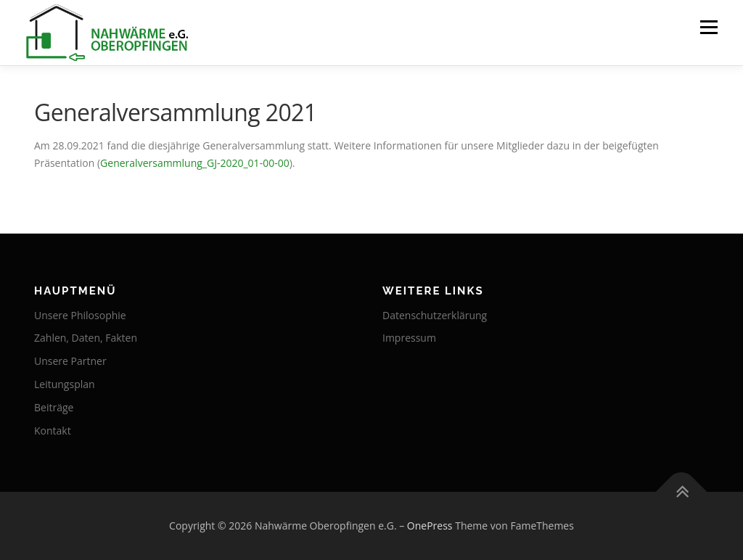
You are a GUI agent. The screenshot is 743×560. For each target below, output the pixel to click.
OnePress (430, 526)
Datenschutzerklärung (435, 315)
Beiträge (54, 407)
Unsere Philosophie (80, 315)
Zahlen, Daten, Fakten (86, 338)
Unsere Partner (70, 361)
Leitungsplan (65, 384)
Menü (709, 27)
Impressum (409, 338)
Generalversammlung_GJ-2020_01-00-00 (195, 163)
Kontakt (53, 431)
